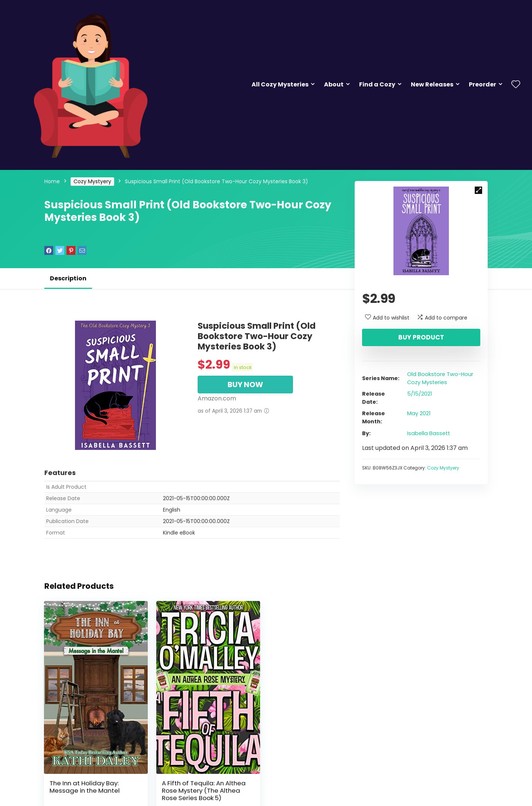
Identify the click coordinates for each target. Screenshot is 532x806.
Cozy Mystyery (92, 181)
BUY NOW (245, 385)
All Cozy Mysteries (280, 84)
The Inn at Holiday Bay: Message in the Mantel (85, 768)
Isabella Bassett (429, 433)
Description (68, 278)
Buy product (421, 337)
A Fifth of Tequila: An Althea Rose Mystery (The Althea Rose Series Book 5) (191, 775)
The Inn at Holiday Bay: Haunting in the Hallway (289, 768)
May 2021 (419, 413)
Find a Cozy (377, 84)
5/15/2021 (420, 394)
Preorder (482, 84)
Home (52, 181)
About (334, 84)
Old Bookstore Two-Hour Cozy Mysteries (440, 378)
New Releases (432, 84)
